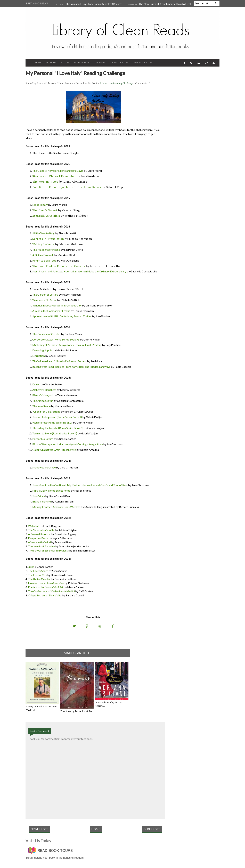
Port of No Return (43, 439)
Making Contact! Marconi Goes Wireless (56, 507)
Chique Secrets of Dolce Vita (45, 595)
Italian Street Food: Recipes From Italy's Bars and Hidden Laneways (71, 367)
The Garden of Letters (45, 294)
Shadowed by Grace (44, 467)
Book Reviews (81, 63)
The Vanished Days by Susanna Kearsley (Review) (94, 4)
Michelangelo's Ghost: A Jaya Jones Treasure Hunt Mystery (67, 345)
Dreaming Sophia (42, 350)
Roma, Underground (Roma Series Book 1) (57, 417)
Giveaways (100, 63)
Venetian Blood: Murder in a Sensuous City (57, 305)
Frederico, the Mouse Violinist (46, 587)
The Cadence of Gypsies (46, 334)
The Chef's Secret (45, 210)
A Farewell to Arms (39, 534)
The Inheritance (41, 406)
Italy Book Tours (119, 63)
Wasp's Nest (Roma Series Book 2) (52, 422)
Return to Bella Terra (44, 260)
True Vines (39, 496)
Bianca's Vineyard (43, 395)
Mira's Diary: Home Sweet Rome (51, 490)
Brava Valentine (42, 501)
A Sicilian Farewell (43, 255)
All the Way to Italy (43, 233)
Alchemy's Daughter (44, 390)
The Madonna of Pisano (46, 250)
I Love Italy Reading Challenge (117, 83)
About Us (51, 63)
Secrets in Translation (48, 239)
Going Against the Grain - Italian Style (54, 450)
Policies (65, 63)
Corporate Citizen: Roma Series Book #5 (56, 339)
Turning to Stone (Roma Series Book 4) (55, 433)
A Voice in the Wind (39, 542)
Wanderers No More (44, 300)
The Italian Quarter (39, 579)
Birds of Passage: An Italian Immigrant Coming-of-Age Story (68, 444)
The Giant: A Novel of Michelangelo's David (58, 171)
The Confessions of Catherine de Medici (51, 591)
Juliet (31, 567)
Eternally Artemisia (46, 216)
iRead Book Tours (143, 63)
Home (38, 63)
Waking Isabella (43, 244)
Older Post (152, 829)
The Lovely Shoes (38, 571)
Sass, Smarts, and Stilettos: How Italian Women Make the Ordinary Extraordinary (79, 271)
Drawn (36, 384)
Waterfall (34, 526)
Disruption (39, 356)
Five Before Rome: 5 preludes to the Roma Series (67, 187)
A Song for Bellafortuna (47, 412)
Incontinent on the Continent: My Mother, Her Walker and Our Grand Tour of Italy (80, 485)
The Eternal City (37, 575)
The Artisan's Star (43, 401)
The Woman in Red (45, 182)
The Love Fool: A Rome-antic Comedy (59, 266)
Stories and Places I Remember (54, 176)
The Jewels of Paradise (41, 546)
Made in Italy (40, 205)
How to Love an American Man (46, 583)
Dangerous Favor (38, 538)
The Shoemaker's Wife (41, 530)
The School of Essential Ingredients (48, 550)
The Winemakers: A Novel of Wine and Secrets (59, 361)
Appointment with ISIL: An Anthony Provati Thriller (62, 316)
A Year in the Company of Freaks (51, 311)
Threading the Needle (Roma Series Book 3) (58, 428)
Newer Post (39, 829)
